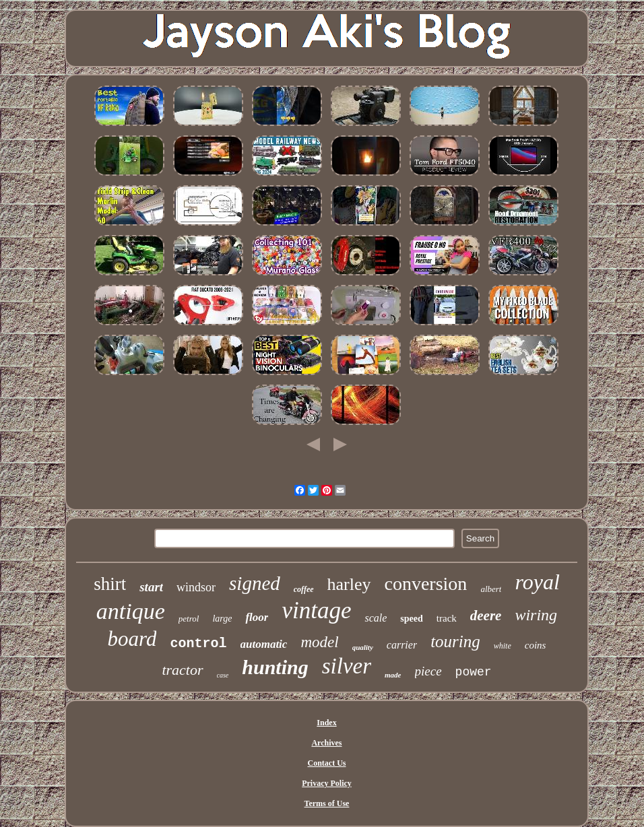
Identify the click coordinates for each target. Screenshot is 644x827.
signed (255, 583)
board (132, 639)
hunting (275, 667)
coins (536, 645)
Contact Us (326, 763)
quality (363, 647)
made (393, 675)
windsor (196, 587)
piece (428, 671)
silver (347, 666)
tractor (182, 670)
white (503, 646)
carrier (402, 645)
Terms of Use (327, 803)
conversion (426, 584)
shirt (110, 584)
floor (257, 617)
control (198, 643)
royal (537, 582)
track (447, 618)
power (474, 672)
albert (491, 589)
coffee (304, 589)
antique (131, 611)
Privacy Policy (327, 783)
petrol (189, 619)
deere (486, 616)
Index (326, 723)
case (223, 675)
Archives (326, 743)
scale (376, 618)
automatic (264, 644)
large (222, 619)
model (319, 642)
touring (455, 641)
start (151, 587)
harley (349, 584)
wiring (536, 615)
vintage (316, 610)
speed (411, 619)
